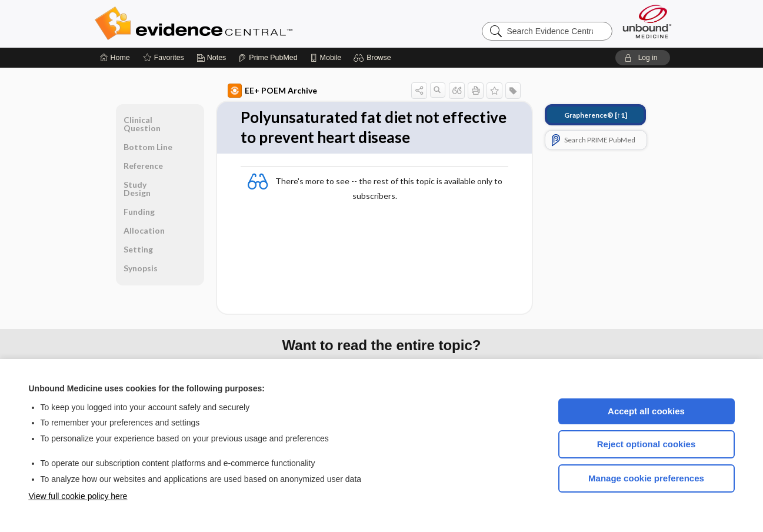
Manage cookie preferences (646, 478)
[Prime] (268, 58)
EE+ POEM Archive (272, 91)
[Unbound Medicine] (647, 21)
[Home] (115, 58)
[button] (374, 58)
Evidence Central (241, 24)
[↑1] (596, 115)
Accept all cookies (646, 411)
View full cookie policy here (78, 496)
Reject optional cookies (647, 444)
